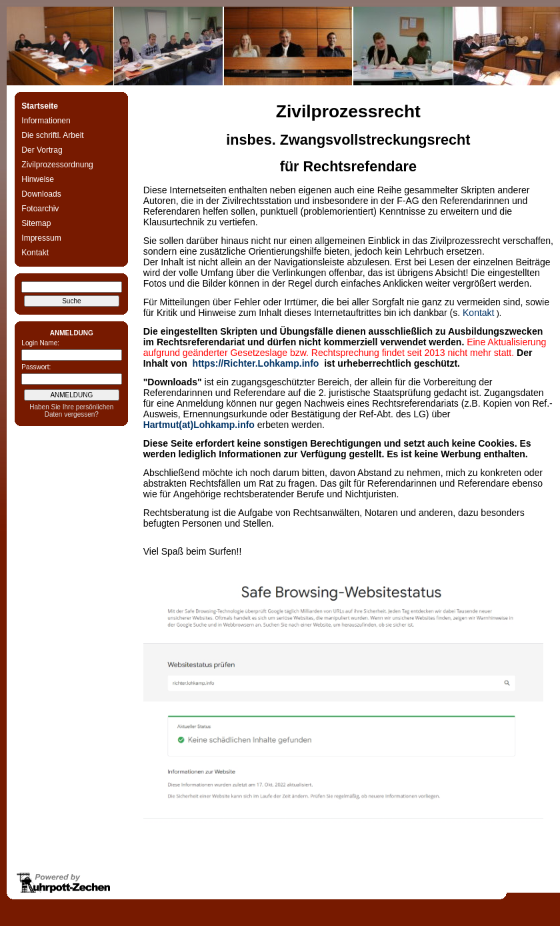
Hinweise (38, 179)
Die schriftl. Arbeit (52, 135)
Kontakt (35, 253)
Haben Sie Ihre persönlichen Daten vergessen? (71, 411)
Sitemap (36, 223)
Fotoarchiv (40, 209)
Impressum (41, 238)
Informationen (46, 121)
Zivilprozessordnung (57, 165)
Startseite (40, 106)
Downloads (41, 194)
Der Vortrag (42, 150)
